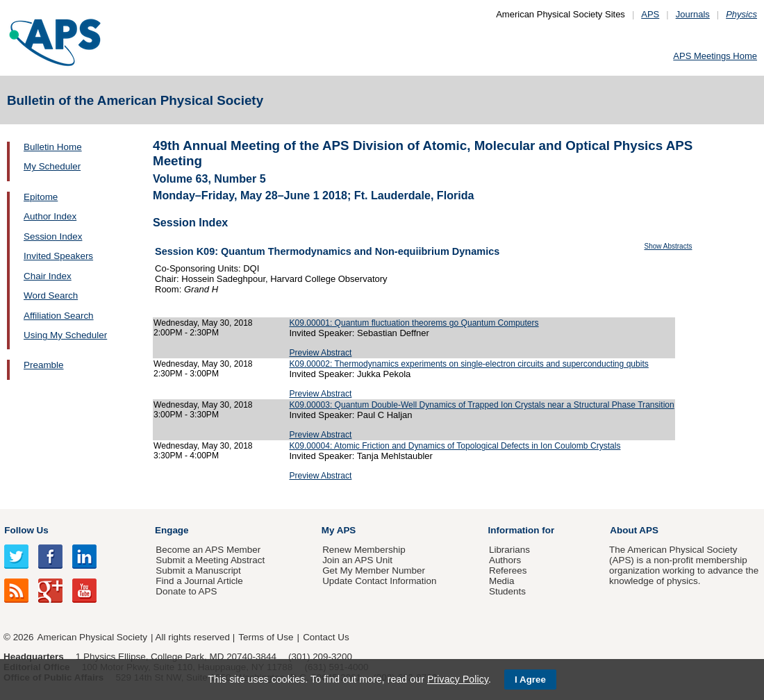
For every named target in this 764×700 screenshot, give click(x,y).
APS (650, 14)
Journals (693, 14)
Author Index (50, 216)
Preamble (44, 365)
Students (507, 591)
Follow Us (26, 530)
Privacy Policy (458, 679)
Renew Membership (364, 550)
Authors (505, 560)
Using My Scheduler (65, 335)
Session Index (53, 236)
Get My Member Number (374, 570)
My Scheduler (52, 166)
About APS (634, 530)
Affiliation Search (59, 316)
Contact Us (326, 637)
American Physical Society (92, 637)
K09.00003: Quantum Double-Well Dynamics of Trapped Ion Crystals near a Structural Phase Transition (481, 405)
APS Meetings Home (715, 56)
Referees (508, 570)
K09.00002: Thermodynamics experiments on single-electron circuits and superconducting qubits (468, 364)
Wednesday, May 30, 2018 (203, 323)
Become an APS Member (208, 550)
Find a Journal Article (199, 581)
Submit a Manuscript (198, 570)
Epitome (41, 197)
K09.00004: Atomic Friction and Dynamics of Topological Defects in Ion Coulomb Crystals (455, 446)
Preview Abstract (320, 353)
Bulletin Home (53, 147)
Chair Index (48, 276)
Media (502, 581)
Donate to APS (186, 591)
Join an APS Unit (357, 560)
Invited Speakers (58, 256)
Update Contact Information (379, 581)
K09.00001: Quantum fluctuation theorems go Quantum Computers (414, 323)
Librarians (509, 550)
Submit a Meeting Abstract (210, 560)
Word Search (51, 295)
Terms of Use (266, 637)
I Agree (530, 680)
